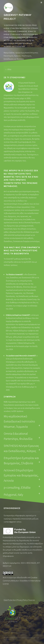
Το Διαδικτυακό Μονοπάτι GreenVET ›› (22, 356)
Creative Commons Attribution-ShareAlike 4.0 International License (22, 581)
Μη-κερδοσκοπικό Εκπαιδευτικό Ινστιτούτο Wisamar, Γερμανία (19, 421)
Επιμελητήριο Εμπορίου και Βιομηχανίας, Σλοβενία (21, 460)
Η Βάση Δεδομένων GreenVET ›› (19, 315)
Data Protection (10, 600)
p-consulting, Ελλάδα (17, 487)
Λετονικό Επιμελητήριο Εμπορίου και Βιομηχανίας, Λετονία (21, 475)
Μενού (41, 3)
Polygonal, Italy (13, 495)
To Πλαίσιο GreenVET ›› (15, 274)
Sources (32, 600)
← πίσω (8, 69)
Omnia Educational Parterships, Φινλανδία (18, 436)
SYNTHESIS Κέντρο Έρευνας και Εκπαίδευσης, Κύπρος (21, 448)
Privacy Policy (22, 600)
